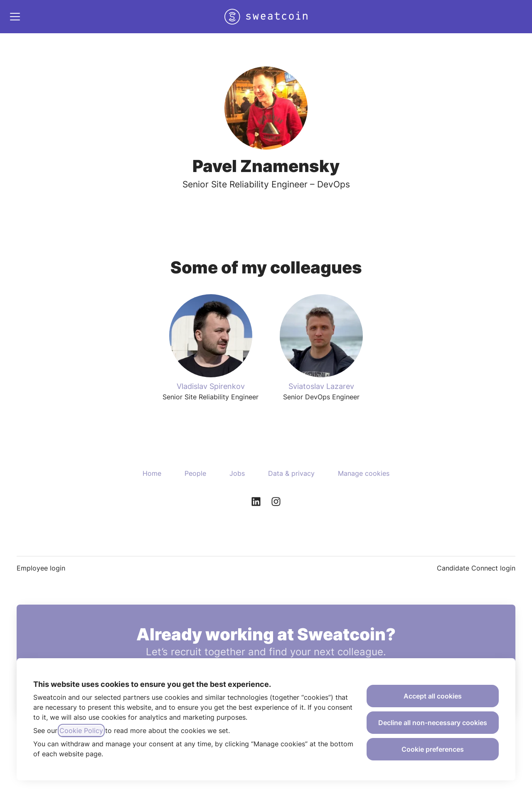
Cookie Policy (81, 731)
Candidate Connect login (476, 568)
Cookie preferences (433, 749)
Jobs (237, 473)
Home (152, 473)
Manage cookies (364, 473)
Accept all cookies (433, 696)
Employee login (41, 568)
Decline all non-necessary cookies (433, 723)
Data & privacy (291, 473)
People (195, 473)
